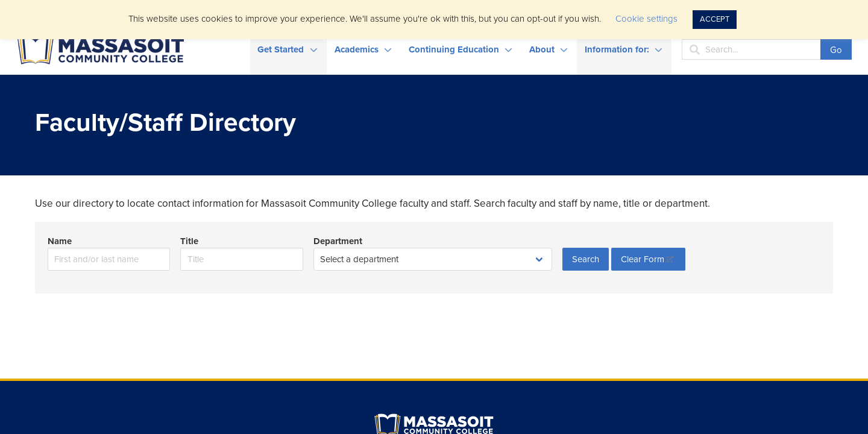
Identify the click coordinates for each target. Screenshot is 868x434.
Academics (357, 49)
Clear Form (643, 259)
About (542, 49)
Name (60, 241)
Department (338, 241)
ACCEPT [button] (715, 19)
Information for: (617, 49)
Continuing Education (454, 49)
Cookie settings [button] (646, 19)
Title (189, 241)
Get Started (281, 49)
